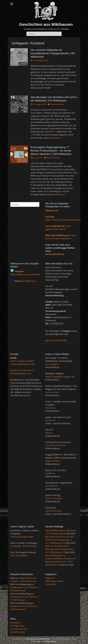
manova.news (52, 392)
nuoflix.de (50, 473)
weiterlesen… (56, 138)
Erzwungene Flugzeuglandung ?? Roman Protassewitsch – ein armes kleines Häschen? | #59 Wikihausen (51, 151)
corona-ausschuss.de (55, 445)
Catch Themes (51, 641)
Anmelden (15, 623)
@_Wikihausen (25, 281)
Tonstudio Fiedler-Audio (22, 537)
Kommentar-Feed (19, 629)
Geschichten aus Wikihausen (46, 24)
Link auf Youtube (53, 498)
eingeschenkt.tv (53, 461)
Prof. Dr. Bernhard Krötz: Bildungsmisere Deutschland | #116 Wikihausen (60, 549)
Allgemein (50, 578)
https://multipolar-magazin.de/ (60, 377)
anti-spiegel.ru (52, 364)
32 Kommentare (53, 158)
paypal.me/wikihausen (56, 340)
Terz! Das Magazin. (19, 555)
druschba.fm (51, 486)
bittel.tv (49, 433)
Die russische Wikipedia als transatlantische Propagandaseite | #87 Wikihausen (53, 53)
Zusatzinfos (51, 584)
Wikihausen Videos (54, 581)
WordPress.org (17, 632)
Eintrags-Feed (17, 626)
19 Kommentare (57, 104)
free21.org (50, 408)
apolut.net (50, 420)
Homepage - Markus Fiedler (24, 546)
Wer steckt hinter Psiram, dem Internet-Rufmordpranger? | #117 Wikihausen (60, 540)
